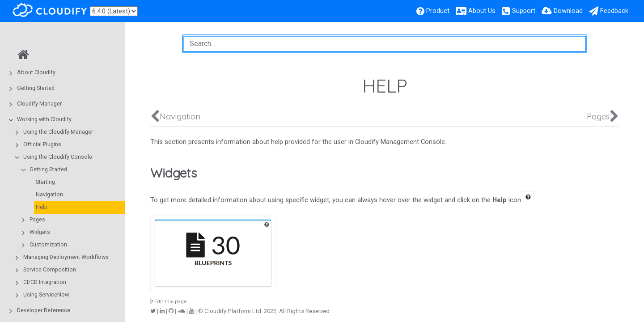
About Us (482, 11)
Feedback (614, 11)
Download (568, 11)
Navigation (49, 194)
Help (42, 207)
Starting (45, 182)
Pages (37, 219)
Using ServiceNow (46, 294)
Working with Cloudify (44, 119)
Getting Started (36, 88)
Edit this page (169, 302)
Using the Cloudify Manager (58, 132)
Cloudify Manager (39, 104)
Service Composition (50, 269)
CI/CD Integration (45, 282)
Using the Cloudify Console (58, 157)
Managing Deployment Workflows (66, 257)
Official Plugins (42, 144)
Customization (48, 244)
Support (524, 11)
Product (438, 11)
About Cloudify (36, 72)
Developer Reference (44, 310)
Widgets (40, 232)
